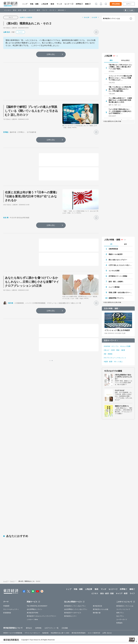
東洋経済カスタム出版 (101, 609)
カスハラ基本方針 (94, 633)
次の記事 (94, 17)
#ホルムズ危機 (125, 346)
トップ (25, 4)
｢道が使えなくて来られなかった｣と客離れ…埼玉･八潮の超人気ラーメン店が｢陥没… (120, 67)
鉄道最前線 (7, 613)
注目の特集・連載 (111, 308)
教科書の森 (97, 613)
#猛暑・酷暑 (108, 362)
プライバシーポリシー (32, 633)
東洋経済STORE (33, 613)
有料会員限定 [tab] (125, 60)
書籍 (87, 4)
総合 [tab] (111, 60)
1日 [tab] (111, 244)
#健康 (123, 350)
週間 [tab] (125, 244)
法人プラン (120, 616)
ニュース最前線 (114, 287)
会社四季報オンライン (35, 609)
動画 (52, 4)
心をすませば (120, 390)
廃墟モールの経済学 (116, 254)
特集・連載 (34, 4)
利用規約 (119, 623)
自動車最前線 (113, 249)
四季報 (78, 4)
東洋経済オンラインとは (111, 18)
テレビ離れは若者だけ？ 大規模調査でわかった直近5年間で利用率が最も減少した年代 (120, 100)
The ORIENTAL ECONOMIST (37, 606)
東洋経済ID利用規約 (79, 633)
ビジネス (8, 10)
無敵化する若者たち (122, 406)
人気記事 (45, 4)
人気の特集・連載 (112, 240)
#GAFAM (107, 346)
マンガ (59, 4)
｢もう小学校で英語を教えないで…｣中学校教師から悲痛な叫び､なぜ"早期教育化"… (120, 111)
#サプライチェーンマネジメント (115, 358)
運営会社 (29, 628)
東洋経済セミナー (70, 616)
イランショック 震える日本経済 (117, 330)
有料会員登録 (116, 4)
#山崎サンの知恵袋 (26, 17)
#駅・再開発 (108, 354)
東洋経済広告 (98, 606)
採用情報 (38, 628)
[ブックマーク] (96, 32)
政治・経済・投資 (20, 10)
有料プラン (120, 613)
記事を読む (51, 54)
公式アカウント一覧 (52, 628)
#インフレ (115, 346)
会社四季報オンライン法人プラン (76, 609)
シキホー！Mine (32, 619)
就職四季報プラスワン (116, 298)
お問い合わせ (107, 633)
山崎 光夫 (7, 32)
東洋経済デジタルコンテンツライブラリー (42, 616)
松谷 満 (6, 218)
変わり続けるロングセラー (118, 260)
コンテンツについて (123, 609)
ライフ (45, 10)
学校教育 (6, 606)
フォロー (20, 32)
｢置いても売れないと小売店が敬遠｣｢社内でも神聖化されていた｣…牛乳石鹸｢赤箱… (120, 89)
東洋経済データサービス (73, 613)
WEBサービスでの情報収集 (13, 633)
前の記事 (87, 17)
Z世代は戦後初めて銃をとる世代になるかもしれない (123, 377)
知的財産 (45, 633)
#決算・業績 (115, 350)
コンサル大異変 (114, 271)
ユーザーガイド (122, 619)
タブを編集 (130, 10)
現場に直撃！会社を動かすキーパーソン (121, 292)
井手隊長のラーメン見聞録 (118, 276)
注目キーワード (110, 340)
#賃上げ (107, 350)
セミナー (68, 4)
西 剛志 (6, 132)
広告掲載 (65, 628)
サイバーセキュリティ (11, 609)
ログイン (129, 4)
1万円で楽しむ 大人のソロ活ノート (121, 265)
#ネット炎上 (118, 362)
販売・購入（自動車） (116, 282)
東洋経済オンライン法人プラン (75, 606)
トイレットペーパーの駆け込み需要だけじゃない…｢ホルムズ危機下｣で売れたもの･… (120, 78)
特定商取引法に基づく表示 (60, 633)
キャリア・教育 (34, 10)
